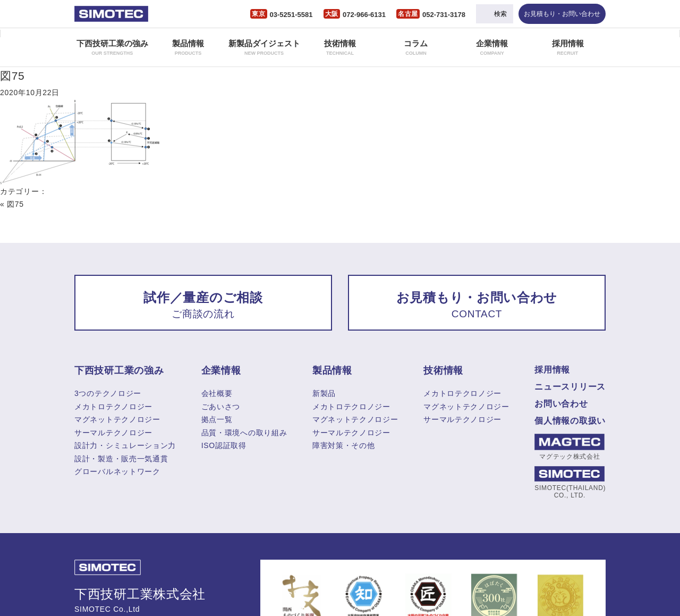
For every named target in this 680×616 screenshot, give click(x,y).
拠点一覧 (217, 419)
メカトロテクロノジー (351, 407)
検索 (500, 14)
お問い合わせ (561, 404)
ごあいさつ (221, 407)
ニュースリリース (570, 387)
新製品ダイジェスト (264, 47)
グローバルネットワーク (117, 471)
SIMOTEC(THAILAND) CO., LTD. (569, 483)
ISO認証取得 (224, 445)
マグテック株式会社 (569, 447)
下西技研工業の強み (112, 47)
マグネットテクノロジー (117, 419)
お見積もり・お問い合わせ (562, 14)
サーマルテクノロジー (113, 433)
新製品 (324, 393)
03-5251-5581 (291, 15)
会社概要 (217, 393)
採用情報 (568, 47)
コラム (416, 47)
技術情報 (340, 47)
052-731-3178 (444, 15)
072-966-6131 (364, 15)
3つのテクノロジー (108, 393)
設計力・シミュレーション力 (125, 445)
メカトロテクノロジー (113, 407)
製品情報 (188, 47)
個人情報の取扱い (570, 421)
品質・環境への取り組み (244, 433)
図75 (12, 76)
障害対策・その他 (344, 445)
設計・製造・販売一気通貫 (121, 459)
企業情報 (492, 47)
